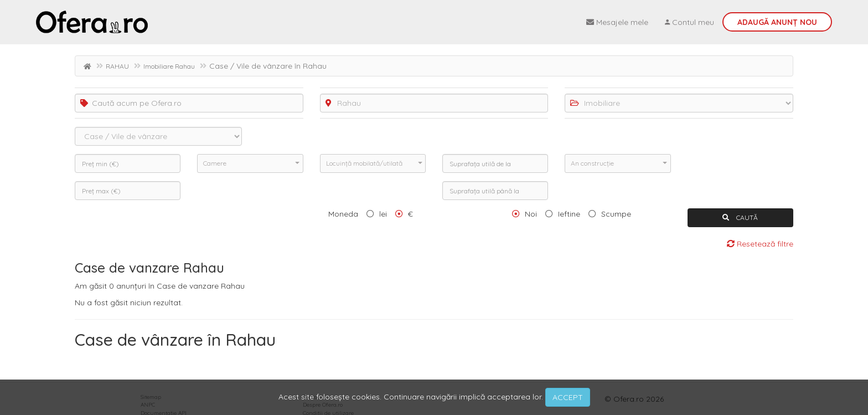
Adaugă (777, 22)
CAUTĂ (740, 217)
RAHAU (117, 66)
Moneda (343, 214)
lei (383, 214)
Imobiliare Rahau (169, 66)
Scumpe (616, 214)
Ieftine (569, 214)
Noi (531, 214)
